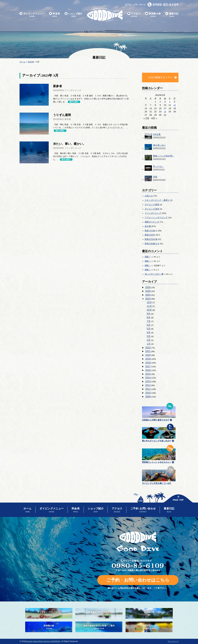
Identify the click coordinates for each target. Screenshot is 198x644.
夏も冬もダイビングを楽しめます (159, 432)
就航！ (148, 257)
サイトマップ (173, 641)
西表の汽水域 (151, 239)
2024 (148, 295)
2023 (148, 299)
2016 (148, 370)
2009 (148, 397)
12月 (149, 302)
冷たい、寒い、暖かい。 (69, 144)
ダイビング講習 (152, 205)
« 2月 (146, 118)
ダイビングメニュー (32, 15)
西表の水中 (150, 235)
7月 (149, 321)
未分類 (148, 226)
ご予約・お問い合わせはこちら (138, 580)
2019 (148, 359)
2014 (148, 378)
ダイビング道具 (152, 209)
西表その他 (150, 231)
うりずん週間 (62, 115)
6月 (149, 325)
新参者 (58, 86)
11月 (149, 306)
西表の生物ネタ (152, 244)
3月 (149, 336)
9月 (149, 314)
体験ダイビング (152, 222)
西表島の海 (153, 15)
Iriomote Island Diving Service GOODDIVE (43, 641)
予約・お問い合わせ (135, 5)
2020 (148, 355)
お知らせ (149, 196)
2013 (148, 381)
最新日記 (172, 15)
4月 (149, 332)
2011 (148, 389)
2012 (148, 385)
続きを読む (74, 102)
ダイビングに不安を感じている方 (159, 475)
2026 (148, 287)
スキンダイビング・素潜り (157, 200)
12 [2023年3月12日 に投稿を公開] (175, 105)
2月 (149, 340)
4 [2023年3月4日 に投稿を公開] (170, 102)
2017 (148, 366)
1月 (149, 344)
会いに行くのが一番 (154, 274)
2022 (148, 348)
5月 (149, 329)
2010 (148, 393)
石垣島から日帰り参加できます (159, 411)
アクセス (134, 15)
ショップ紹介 (74, 15)
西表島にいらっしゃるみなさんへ (159, 453)
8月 (149, 317)
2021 (148, 351)
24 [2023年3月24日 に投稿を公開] (165, 112)
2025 (148, 291)
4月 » (154, 118)
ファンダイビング (153, 213)
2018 (148, 363)
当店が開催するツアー (160, 77)
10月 (149, 310)
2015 (148, 374)
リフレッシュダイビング (156, 217)
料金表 (55, 15)
